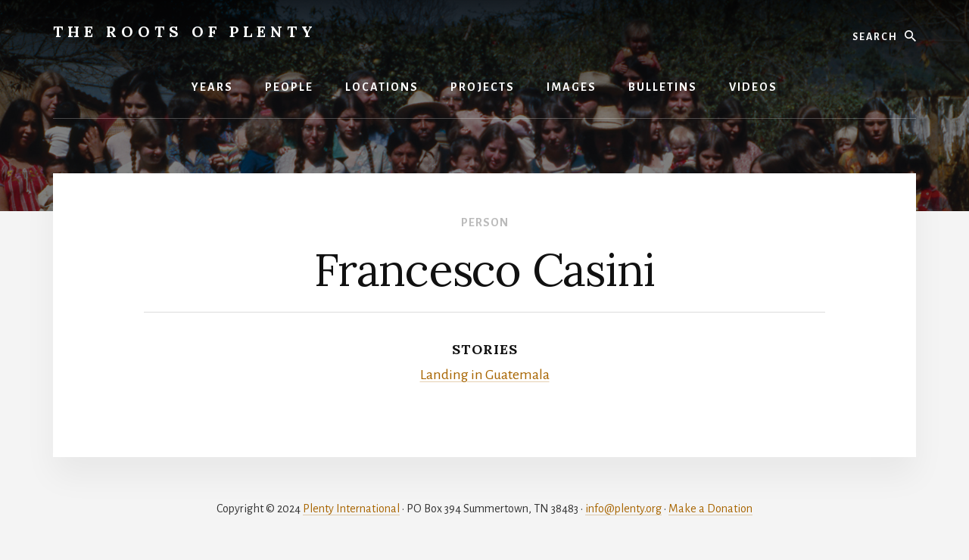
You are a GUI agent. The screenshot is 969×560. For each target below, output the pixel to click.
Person (485, 222)
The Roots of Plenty (185, 31)
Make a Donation (710, 509)
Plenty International (351, 509)
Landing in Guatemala (485, 375)
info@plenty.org (623, 509)
